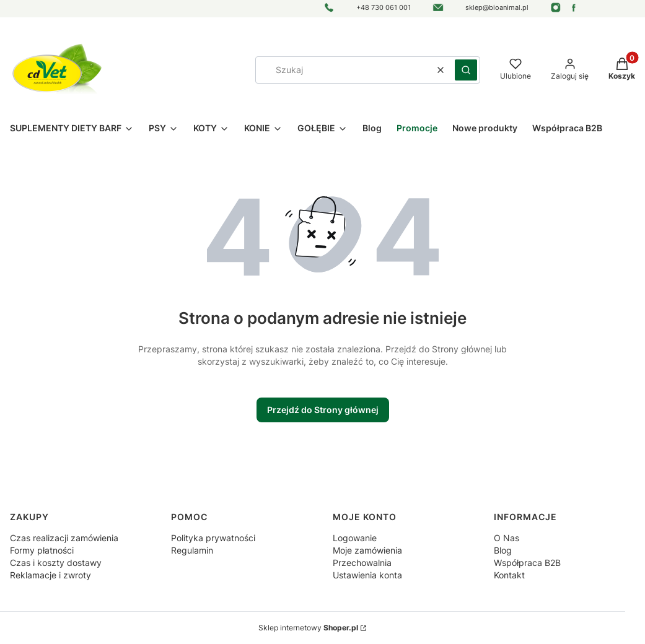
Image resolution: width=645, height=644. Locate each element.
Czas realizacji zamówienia (64, 538)
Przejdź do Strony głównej (323, 410)
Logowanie (355, 538)
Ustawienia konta (367, 575)
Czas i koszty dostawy (56, 563)
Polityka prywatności (213, 538)
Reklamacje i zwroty (50, 575)
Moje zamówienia (367, 550)
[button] (466, 70)
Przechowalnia (362, 563)
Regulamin (192, 550)
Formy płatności (42, 550)
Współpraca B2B (527, 563)
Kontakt (509, 575)
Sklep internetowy (308, 628)
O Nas (507, 538)
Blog (503, 550)
